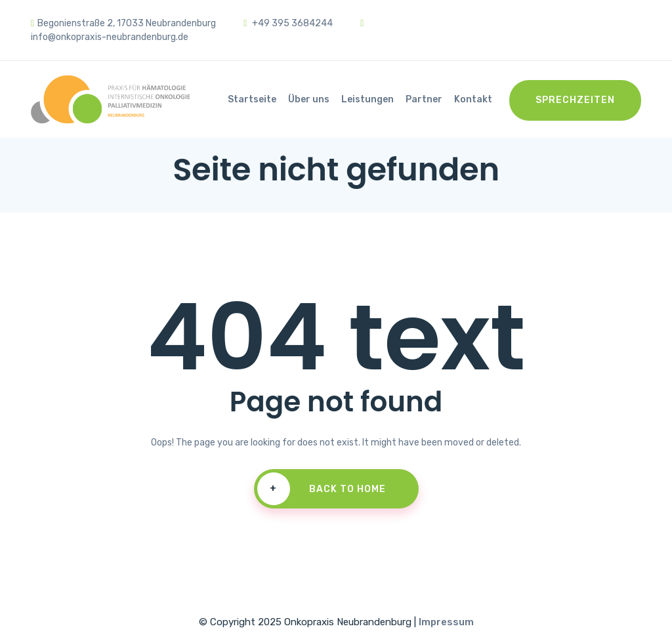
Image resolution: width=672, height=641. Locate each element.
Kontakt (473, 99)
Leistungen (367, 99)
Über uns (309, 99)
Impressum (446, 622)
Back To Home (322, 489)
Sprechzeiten (575, 100)
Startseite (252, 99)
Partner (424, 99)
